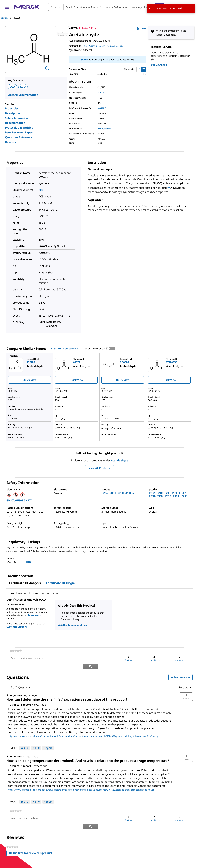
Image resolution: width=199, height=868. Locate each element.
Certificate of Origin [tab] (60, 583)
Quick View (30, 380)
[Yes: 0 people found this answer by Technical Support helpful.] (25, 740)
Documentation (15, 123)
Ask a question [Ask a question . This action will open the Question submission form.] (115, 46)
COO (23, 87)
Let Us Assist (159, 65)
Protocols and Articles (19, 128)
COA (12, 87)
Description (12, 113)
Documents (34, 615)
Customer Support (16, 627)
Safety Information (17, 118)
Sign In (85, 59)
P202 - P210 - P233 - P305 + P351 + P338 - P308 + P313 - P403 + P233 (169, 495)
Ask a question (181, 669)
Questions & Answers (19, 137)
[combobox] (106, 7)
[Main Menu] (7, 7)
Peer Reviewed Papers (19, 132)
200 (41, 190)
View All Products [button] (99, 468)
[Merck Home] (26, 7)
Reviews (10, 142)
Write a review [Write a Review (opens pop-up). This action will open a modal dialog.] (97, 46)
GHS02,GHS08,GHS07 (19, 500)
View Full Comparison (64, 349)
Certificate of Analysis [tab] (25, 583)
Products (4, 18)
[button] (186, 688)
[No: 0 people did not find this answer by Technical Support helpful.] (36, 740)
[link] (16, 651)
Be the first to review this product (32, 837)
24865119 (102, 108)
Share (141, 28)
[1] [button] (169, 187)
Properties (12, 108)
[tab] (7, 18)
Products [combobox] (55, 7)
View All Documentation (23, 95)
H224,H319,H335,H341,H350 (118, 493)
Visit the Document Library (72, 625)
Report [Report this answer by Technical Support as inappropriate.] (48, 740)
